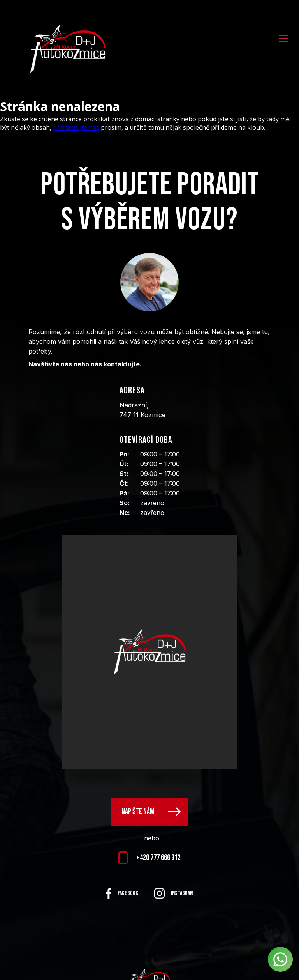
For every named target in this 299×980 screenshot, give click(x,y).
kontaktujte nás (76, 127)
